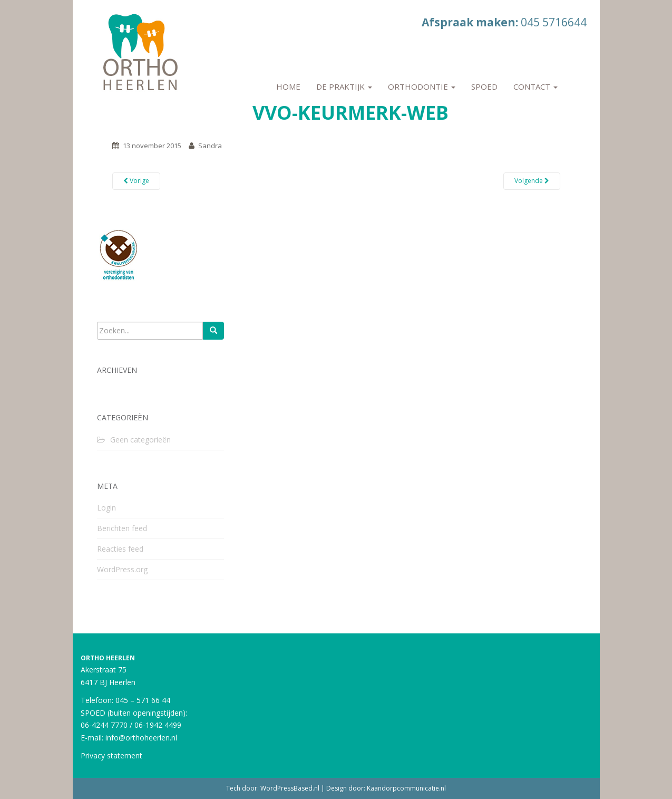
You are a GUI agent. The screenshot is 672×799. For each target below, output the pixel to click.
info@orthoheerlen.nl (141, 738)
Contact (535, 86)
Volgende (532, 181)
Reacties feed (120, 549)
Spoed (484, 86)
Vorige (136, 181)
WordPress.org (122, 569)
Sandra (210, 146)
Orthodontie (422, 86)
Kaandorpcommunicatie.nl (406, 788)
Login (106, 508)
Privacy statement (111, 755)
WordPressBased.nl (290, 788)
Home (288, 86)
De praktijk (344, 86)
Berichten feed (122, 528)
